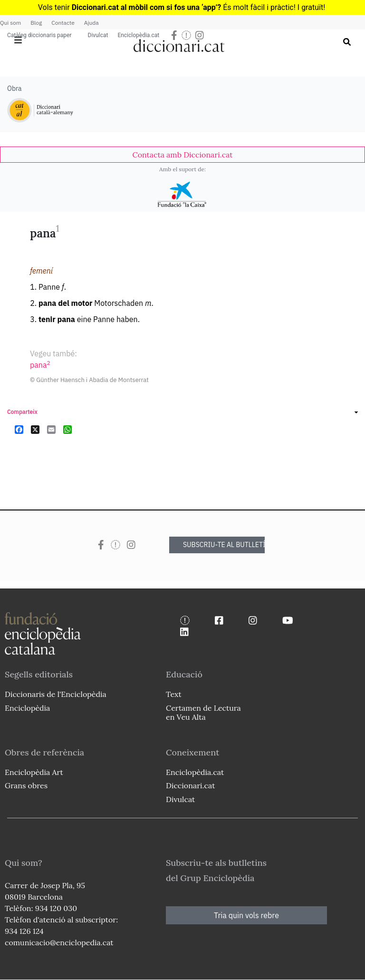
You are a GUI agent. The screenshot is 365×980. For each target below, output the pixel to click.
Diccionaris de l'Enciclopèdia (56, 694)
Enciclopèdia (27, 708)
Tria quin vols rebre (246, 915)
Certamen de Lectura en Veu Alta (203, 712)
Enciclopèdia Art (34, 772)
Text (174, 694)
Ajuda (91, 23)
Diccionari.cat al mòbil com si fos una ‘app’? (147, 7)
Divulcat (98, 35)
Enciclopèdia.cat (138, 35)
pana (40, 365)
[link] (182, 155)
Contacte (63, 23)
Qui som (10, 23)
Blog (36, 23)
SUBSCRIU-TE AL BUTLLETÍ (224, 545)
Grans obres (26, 785)
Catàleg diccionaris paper (39, 35)
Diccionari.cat (190, 785)
